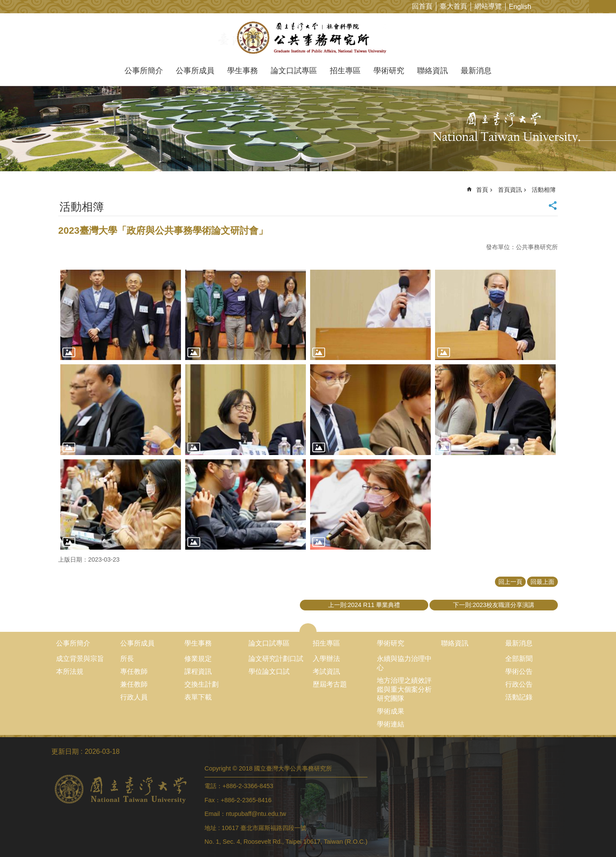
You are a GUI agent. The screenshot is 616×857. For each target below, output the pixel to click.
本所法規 (70, 671)
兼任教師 (134, 684)
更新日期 (65, 751)
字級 (596, 6)
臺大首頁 (453, 6)
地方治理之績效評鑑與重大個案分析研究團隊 (404, 689)
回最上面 (542, 582)
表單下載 (198, 697)
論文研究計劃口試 (276, 659)
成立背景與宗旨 (80, 659)
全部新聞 (519, 659)
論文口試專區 (294, 71)
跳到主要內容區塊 (4, 4)
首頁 (482, 190)
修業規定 (198, 659)
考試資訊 (326, 671)
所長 (127, 659)
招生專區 (345, 71)
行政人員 (134, 697)
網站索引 (610, 6)
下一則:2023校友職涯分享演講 (494, 605)
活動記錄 (519, 697)
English (520, 7)
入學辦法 (326, 659)
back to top (593, 834)
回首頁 (422, 6)
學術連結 (391, 724)
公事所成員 (195, 71)
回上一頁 (510, 582)
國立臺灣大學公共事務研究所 (308, 38)
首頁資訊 (510, 190)
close (308, 628)
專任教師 (134, 671)
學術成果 (391, 711)
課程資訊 (198, 671)
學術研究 (389, 71)
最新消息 (476, 71)
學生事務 (243, 71)
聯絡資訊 (432, 71)
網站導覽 (488, 6)
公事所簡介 (144, 71)
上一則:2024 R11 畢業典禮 (364, 605)
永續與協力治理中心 (404, 663)
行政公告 (519, 684)
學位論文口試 (269, 671)
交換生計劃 (201, 684)
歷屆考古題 (330, 684)
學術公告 (519, 671)
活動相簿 (544, 190)
